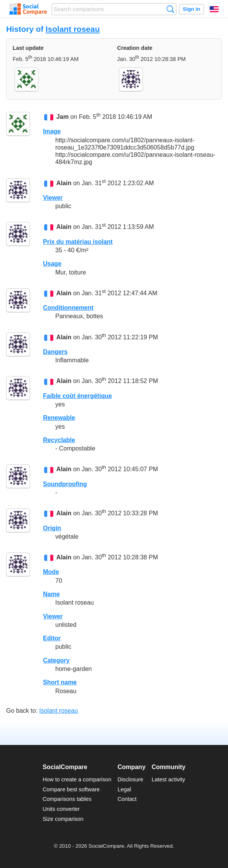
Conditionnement (68, 308)
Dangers (55, 352)
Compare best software (71, 789)
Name (51, 594)
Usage (52, 264)
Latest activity (168, 779)
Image (52, 131)
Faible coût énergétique (78, 396)
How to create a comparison (77, 779)
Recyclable (59, 440)
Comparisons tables (67, 799)
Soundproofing (65, 484)
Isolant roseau (73, 29)
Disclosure (130, 779)
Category (56, 660)
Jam (63, 117)
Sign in (191, 9)
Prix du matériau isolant (78, 242)
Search (170, 9)
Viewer (53, 198)
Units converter (61, 809)
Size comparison (63, 819)
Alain (64, 183)
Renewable (59, 418)
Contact (127, 799)
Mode (51, 572)
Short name (60, 682)
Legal (124, 789)
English (214, 9)
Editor (52, 638)
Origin (52, 528)
